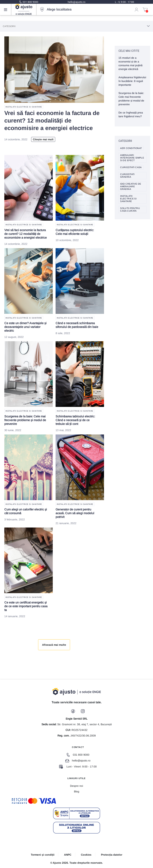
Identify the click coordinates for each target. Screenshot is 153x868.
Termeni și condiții (43, 855)
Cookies (86, 855)
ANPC (68, 855)
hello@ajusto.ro (77, 2)
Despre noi (76, 786)
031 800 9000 (29, 2)
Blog (77, 791)
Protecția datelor (112, 855)
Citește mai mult (43, 139)
